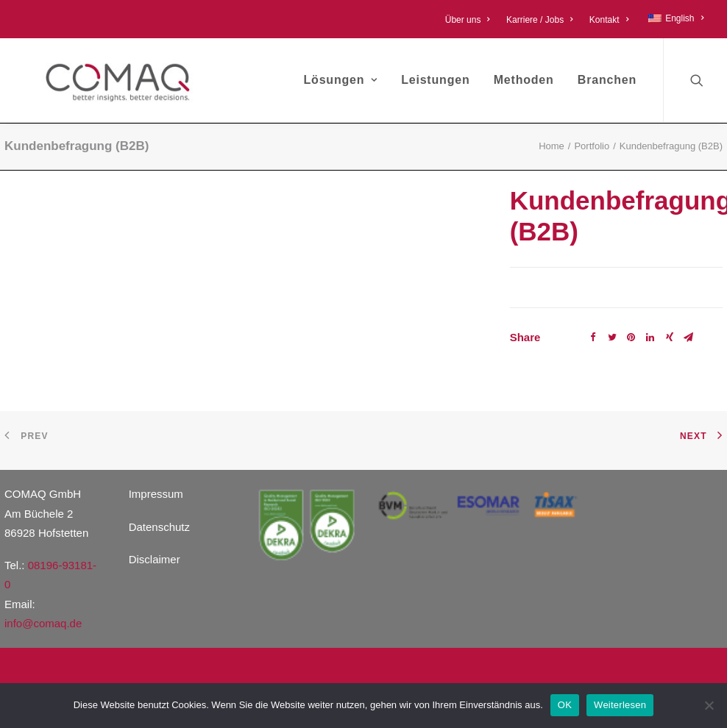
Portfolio (592, 146)
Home (552, 146)
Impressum (156, 494)
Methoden (524, 80)
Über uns (468, 20)
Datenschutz (159, 527)
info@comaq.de (43, 623)
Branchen (607, 80)
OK (565, 705)
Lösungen (341, 80)
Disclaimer (155, 559)
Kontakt (609, 20)
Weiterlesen (620, 705)
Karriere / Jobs (540, 20)
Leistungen (435, 80)
